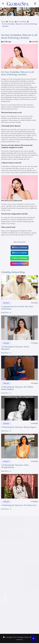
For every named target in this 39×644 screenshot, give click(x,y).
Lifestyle (11, 22)
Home (3, 22)
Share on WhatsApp (19, 258)
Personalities (22, 22)
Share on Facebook (20, 247)
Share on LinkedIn (19, 253)
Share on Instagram (19, 264)
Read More (6, 313)
